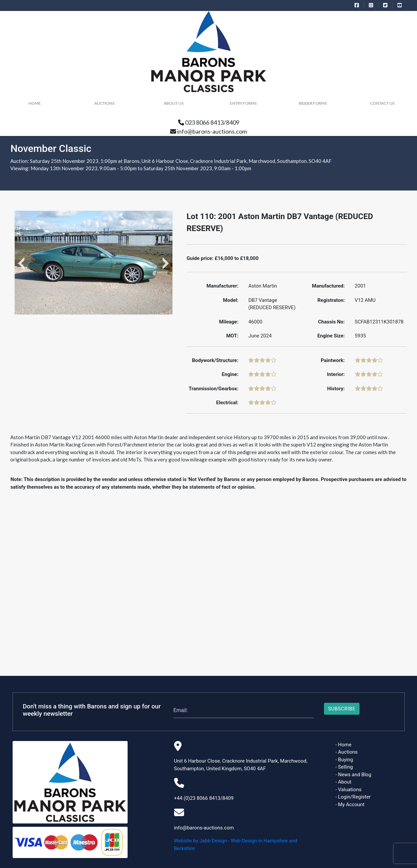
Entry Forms (243, 103)
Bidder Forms (313, 103)
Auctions (104, 103)
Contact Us (382, 103)
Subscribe (342, 709)
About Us (174, 103)
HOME (35, 103)
